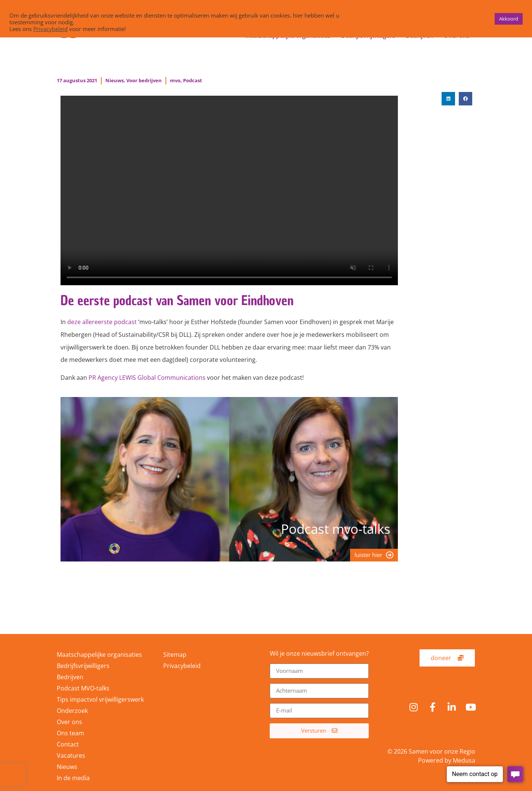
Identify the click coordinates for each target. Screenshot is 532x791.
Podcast (193, 80)
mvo (175, 80)
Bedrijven (70, 677)
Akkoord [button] (509, 19)
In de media (73, 778)
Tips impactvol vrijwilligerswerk (100, 699)
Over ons (69, 722)
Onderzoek (72, 711)
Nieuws (115, 80)
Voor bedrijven (144, 80)
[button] (448, 99)
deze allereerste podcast (102, 322)
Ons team (70, 733)
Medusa (464, 760)
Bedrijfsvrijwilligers (83, 666)
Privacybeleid (182, 666)
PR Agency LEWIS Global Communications (147, 378)
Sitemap (175, 655)
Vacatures (71, 755)
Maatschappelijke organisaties (99, 655)
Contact (68, 744)
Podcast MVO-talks (83, 688)
